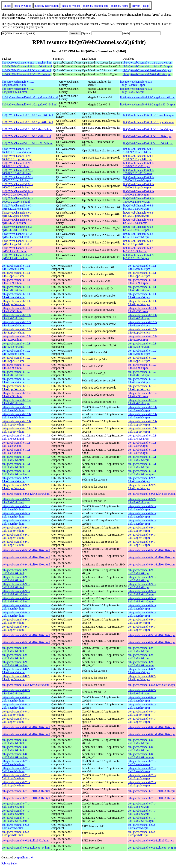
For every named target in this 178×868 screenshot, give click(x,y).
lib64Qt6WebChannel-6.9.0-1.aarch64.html (26, 70)
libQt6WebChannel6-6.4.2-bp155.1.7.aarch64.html (17, 235)
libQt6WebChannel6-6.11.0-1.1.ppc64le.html (27, 122)
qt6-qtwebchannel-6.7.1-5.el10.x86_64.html (16, 805)
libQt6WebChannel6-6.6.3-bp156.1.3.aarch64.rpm (139, 207)
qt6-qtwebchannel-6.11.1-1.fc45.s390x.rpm (143, 281)
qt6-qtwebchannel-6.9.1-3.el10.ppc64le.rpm (142, 529)
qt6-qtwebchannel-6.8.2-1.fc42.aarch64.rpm (142, 671)
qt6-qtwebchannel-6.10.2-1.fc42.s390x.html (17, 395)
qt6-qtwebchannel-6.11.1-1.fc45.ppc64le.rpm (143, 274)
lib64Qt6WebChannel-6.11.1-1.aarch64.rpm (147, 63)
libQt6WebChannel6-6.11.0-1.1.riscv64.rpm (148, 129)
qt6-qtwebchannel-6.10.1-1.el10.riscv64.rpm (143, 437)
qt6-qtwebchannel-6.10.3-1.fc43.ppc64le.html (17, 331)
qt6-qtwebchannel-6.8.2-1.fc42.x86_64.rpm (142, 692)
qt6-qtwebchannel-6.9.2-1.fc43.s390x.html (26, 494)
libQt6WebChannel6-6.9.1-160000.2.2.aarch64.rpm (139, 179)
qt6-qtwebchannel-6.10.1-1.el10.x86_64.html (17, 458)
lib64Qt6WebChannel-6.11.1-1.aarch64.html (27, 63)
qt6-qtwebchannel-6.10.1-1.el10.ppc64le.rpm (143, 423)
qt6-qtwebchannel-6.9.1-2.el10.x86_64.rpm (142, 649)
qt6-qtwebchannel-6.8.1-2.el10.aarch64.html (16, 699)
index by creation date (96, 6)
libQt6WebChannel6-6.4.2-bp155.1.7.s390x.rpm (139, 250)
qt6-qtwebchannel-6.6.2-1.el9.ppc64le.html (16, 833)
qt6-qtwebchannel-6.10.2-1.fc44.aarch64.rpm (143, 352)
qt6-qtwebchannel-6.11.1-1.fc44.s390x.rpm (143, 310)
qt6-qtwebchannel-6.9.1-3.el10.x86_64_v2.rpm (142, 593)
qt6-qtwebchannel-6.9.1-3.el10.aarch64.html (16, 508)
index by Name (120, 6)
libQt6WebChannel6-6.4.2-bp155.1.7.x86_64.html (17, 257)
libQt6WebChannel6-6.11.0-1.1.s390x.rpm (147, 136)
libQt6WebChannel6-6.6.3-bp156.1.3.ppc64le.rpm (139, 214)
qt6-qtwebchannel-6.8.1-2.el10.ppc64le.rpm (142, 713)
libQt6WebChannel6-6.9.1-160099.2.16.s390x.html (17, 165)
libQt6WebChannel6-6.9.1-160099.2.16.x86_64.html (17, 172)
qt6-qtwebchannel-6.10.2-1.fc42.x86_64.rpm (143, 402)
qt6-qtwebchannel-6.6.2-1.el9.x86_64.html (26, 848)
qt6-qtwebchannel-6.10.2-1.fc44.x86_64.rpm (143, 373)
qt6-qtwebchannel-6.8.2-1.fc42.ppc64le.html (16, 678)
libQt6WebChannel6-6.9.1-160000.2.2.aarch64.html (17, 179)
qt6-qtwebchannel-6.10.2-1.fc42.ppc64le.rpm (143, 388)
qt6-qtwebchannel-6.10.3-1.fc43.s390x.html (17, 338)
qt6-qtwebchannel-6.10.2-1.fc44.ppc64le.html (17, 359)
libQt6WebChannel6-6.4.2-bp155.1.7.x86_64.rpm (139, 257)
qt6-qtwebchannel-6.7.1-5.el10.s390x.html (26, 791)
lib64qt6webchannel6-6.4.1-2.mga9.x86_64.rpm (147, 104)
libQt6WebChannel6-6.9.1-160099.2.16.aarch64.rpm (139, 150)
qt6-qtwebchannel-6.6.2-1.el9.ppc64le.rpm (142, 833)
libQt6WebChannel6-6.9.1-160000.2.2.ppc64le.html (17, 186)
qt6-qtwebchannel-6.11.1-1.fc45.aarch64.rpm (143, 267)
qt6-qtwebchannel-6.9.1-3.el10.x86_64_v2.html (16, 593)
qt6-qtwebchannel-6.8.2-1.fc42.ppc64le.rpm (142, 678)
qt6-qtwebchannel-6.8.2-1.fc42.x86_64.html (16, 692)
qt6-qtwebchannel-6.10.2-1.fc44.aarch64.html (17, 352)
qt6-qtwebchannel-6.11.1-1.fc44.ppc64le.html (17, 303)
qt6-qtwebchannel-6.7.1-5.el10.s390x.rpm (152, 791)
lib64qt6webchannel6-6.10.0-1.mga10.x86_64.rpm (137, 90)
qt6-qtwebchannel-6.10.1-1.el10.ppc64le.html (17, 423)
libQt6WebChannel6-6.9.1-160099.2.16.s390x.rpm (139, 165)
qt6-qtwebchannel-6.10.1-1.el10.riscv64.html (17, 437)
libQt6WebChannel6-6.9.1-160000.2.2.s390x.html (17, 193)
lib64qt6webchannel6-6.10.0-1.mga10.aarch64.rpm (137, 83)
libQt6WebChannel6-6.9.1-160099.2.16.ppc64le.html (17, 158)
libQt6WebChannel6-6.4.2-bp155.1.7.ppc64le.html (17, 242)
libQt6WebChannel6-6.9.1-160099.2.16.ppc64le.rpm (139, 158)
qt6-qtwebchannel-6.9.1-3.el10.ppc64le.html (16, 529)
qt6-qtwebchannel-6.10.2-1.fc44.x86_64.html (17, 373)
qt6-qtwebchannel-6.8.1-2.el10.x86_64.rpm (142, 741)
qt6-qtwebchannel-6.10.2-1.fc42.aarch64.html (17, 380)
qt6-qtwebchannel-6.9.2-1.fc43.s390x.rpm (152, 494)
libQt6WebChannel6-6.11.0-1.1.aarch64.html (27, 115)
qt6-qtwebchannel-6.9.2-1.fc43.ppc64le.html (16, 487)
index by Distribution (47, 6)
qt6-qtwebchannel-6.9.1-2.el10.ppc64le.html (16, 621)
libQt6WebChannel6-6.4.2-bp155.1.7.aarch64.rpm (139, 235)
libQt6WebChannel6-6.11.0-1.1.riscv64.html (27, 129)
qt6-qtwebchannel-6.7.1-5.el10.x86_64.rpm (142, 805)
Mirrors (136, 6)
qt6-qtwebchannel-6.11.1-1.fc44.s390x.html (17, 310)
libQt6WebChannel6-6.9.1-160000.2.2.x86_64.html (17, 200)
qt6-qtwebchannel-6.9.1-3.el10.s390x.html (26, 550)
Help (146, 6)
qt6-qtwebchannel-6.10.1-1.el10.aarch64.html (17, 409)
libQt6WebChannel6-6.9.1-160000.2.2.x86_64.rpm (139, 200)
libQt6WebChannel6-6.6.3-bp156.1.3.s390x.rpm (139, 221)
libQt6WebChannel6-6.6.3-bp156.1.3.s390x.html (17, 221)
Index (7, 6)
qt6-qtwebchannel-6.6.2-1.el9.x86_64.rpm (152, 848)
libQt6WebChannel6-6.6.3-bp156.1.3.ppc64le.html (17, 214)
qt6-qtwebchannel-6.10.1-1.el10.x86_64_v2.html (17, 472)
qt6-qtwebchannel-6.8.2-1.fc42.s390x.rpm (152, 685)
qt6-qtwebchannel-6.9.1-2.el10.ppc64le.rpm (142, 621)
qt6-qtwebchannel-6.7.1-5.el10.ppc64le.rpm (142, 777)
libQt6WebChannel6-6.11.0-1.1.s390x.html (26, 136)
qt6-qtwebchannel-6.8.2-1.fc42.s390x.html (26, 685)
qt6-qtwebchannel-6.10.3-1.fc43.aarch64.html (17, 324)
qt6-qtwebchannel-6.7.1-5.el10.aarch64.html (16, 763)
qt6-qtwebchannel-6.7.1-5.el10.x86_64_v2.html (16, 819)
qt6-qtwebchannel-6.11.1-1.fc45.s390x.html (17, 281)
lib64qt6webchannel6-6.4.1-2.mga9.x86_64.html (30, 104)
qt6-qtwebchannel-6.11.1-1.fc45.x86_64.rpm (143, 288)
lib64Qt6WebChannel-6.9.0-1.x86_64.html (26, 74)
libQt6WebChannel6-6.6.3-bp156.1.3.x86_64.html (17, 228)
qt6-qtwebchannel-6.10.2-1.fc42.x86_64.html (17, 402)
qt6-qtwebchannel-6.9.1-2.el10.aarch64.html (16, 607)
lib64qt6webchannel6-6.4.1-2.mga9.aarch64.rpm (148, 97)
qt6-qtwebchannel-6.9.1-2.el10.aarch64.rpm (142, 607)
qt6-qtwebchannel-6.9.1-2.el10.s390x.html (26, 635)
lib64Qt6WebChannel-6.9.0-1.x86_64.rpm (147, 74)
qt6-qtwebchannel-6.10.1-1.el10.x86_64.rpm (143, 458)
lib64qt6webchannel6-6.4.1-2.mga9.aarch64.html (30, 97)
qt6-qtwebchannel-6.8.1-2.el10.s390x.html (26, 727)
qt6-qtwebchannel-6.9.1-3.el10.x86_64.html (16, 572)
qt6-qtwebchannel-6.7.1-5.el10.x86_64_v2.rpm (142, 819)
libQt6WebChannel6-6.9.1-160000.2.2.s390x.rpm (139, 193)
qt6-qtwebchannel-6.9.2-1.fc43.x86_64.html (16, 501)
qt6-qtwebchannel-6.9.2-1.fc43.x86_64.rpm (142, 501)
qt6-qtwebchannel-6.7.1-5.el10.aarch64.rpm (142, 763)
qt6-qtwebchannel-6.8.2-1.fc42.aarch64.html (16, 671)
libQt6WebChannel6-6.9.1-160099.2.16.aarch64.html (17, 150)
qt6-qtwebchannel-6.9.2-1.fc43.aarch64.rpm (142, 480)
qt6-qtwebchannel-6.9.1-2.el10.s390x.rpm (152, 635)
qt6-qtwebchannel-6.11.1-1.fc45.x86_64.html (17, 288)
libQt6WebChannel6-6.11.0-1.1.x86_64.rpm (148, 143)
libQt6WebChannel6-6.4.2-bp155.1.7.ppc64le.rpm (139, 242)
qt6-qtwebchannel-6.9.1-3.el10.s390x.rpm (152, 550)
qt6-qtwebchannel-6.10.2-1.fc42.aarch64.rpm (143, 380)
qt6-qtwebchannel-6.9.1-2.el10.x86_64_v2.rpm (142, 664)
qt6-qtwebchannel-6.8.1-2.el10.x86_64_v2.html (16, 756)
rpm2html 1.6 (25, 857)
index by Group (22, 6)
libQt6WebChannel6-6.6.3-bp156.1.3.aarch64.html (17, 207)
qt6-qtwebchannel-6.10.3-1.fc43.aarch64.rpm (143, 324)
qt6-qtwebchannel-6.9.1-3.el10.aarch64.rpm (142, 508)
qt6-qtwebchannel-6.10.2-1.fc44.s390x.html (17, 366)
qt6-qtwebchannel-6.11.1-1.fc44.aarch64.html (17, 296)
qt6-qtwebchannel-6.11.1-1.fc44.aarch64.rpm (143, 296)
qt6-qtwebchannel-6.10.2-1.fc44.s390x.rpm (143, 366)
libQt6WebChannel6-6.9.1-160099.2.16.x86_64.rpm (139, 172)
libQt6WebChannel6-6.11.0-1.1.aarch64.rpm (149, 115)
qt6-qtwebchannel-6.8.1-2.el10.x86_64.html (16, 741)
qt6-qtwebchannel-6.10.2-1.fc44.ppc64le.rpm (143, 359)
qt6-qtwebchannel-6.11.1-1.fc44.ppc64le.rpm (143, 303)
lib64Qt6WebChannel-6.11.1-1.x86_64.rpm (147, 66)
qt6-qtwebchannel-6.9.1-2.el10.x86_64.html (16, 649)
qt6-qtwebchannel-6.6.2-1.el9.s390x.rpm (151, 840)
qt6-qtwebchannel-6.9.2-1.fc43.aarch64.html (16, 480)
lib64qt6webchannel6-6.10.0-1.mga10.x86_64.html (19, 90)
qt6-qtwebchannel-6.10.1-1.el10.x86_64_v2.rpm (143, 472)
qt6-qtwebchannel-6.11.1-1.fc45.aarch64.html (17, 267)
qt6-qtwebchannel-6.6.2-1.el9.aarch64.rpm (142, 826)
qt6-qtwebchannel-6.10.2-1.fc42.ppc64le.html (17, 388)
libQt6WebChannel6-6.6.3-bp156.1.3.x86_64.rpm (139, 228)
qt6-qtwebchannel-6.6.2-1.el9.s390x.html (25, 840)
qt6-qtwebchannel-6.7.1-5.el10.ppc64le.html (16, 777)
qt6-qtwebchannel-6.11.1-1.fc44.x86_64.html (17, 317)
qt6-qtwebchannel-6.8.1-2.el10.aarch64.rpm (142, 699)
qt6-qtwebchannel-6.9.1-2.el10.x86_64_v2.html (16, 664)
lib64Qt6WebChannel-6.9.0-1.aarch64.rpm (147, 70)
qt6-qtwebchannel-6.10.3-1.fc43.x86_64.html (17, 345)
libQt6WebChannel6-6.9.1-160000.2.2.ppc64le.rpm (139, 186)
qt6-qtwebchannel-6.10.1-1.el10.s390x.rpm (143, 444)
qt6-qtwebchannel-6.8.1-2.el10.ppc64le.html (16, 713)
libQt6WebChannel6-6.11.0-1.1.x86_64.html (27, 143)
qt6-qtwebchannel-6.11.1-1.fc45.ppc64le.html (17, 274)
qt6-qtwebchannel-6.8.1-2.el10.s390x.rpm (152, 727)
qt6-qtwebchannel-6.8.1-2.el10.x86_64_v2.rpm (142, 756)
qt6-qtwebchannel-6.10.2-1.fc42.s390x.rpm (143, 395)
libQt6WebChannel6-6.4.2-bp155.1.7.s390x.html (17, 250)
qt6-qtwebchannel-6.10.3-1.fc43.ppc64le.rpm (143, 331)
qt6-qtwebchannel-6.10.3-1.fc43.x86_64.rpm (143, 345)
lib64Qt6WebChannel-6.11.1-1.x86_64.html (27, 66)
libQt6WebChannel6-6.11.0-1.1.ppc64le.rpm (149, 122)
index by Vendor (71, 6)
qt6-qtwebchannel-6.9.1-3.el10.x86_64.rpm (142, 572)
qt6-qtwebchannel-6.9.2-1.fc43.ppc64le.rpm (142, 487)
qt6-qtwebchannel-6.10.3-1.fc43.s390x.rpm (143, 338)
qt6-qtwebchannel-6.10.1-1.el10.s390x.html (17, 444)
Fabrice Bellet (9, 863)
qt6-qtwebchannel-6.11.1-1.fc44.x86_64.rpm (143, 317)
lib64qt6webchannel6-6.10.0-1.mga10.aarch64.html (19, 83)
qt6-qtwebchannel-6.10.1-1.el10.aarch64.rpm (143, 409)
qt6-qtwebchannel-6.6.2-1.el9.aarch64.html (16, 826)
